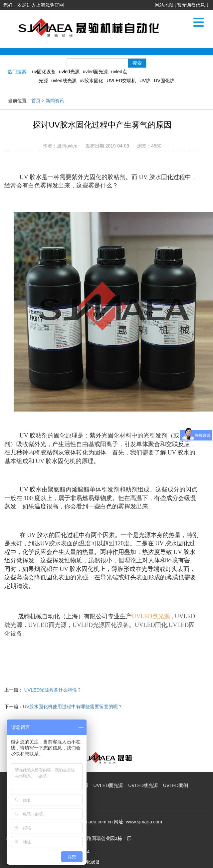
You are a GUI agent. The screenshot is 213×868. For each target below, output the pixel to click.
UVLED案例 (176, 785)
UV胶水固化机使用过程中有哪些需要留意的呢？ (73, 707)
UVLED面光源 (108, 785)
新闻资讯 (55, 101)
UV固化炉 (164, 81)
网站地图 (164, 5)
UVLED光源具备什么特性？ (53, 690)
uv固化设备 (44, 72)
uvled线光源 (64, 81)
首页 (36, 101)
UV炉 (145, 81)
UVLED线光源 (143, 785)
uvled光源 (69, 72)
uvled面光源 (95, 72)
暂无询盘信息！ (193, 5)
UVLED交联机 (121, 81)
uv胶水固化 (92, 81)
